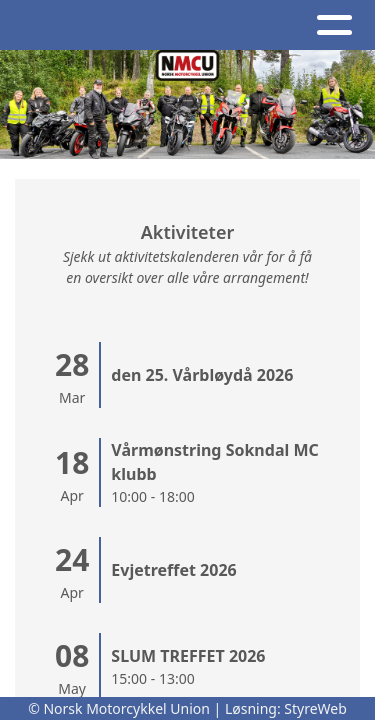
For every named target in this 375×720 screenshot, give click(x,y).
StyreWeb (315, 708)
